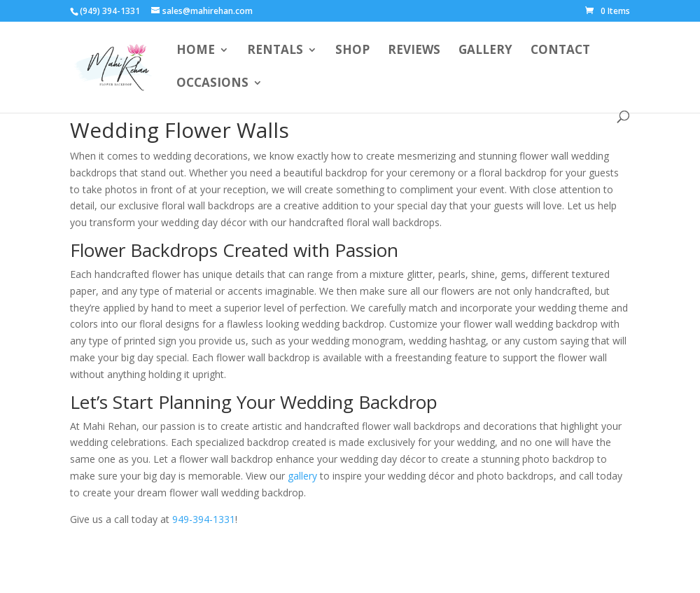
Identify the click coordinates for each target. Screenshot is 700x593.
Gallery (485, 51)
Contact (560, 51)
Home (196, 51)
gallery (302, 476)
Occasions (212, 84)
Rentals (275, 51)
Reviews (414, 51)
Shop (352, 51)
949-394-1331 (204, 519)
